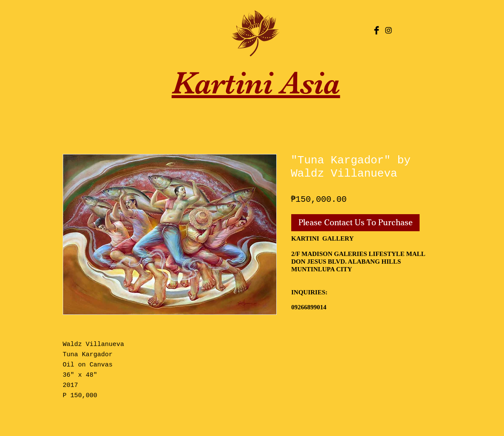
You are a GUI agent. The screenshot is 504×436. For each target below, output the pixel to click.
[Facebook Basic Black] (377, 30)
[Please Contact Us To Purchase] (355, 223)
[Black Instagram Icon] (388, 30)
